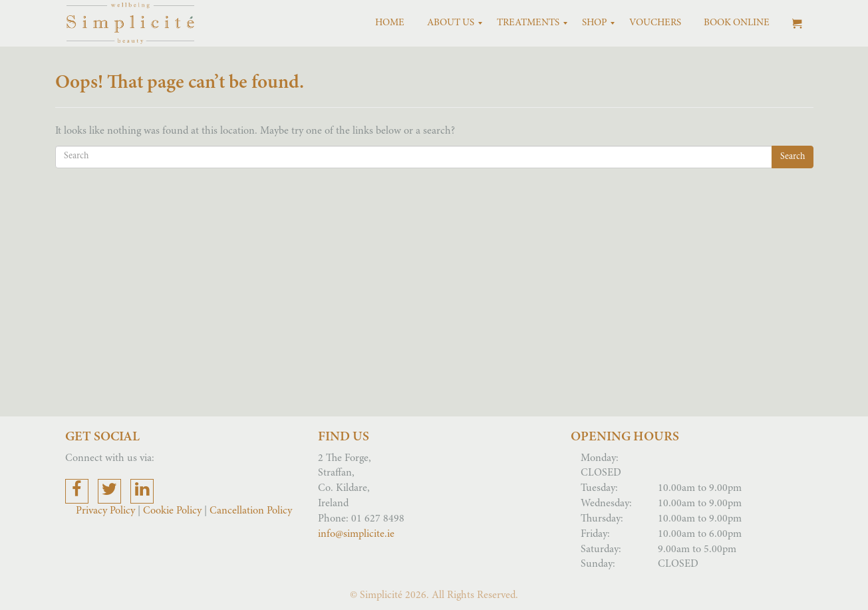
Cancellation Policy (251, 511)
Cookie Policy (172, 511)
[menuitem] (390, 23)
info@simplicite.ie (356, 534)
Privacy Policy (107, 511)
